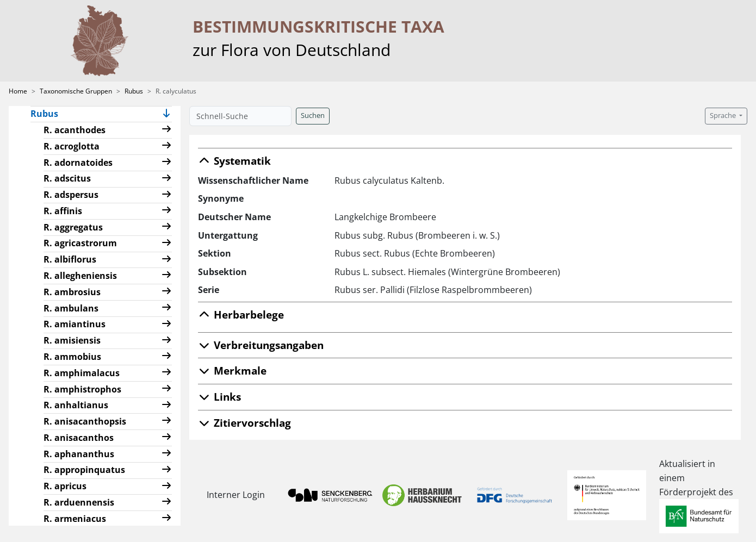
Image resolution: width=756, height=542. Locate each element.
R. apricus (65, 486)
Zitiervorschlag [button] (244, 423)
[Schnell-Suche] (240, 116)
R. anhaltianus (76, 405)
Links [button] (219, 397)
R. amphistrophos (82, 389)
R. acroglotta (72, 146)
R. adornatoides (78, 163)
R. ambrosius (72, 292)
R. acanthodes (75, 130)
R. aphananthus (79, 454)
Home (18, 91)
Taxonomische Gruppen (76, 91)
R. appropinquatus (84, 470)
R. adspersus (71, 195)
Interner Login (236, 495)
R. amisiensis (72, 340)
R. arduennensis (79, 502)
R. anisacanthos (79, 438)
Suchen (313, 116)
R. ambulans (71, 308)
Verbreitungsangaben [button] (261, 345)
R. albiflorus (70, 259)
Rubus (134, 91)
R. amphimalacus (82, 373)
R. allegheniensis (80, 276)
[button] (166, 114)
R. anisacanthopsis (85, 421)
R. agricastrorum (80, 243)
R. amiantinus (75, 324)
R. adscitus (67, 178)
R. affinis (63, 211)
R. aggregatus (73, 227)
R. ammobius (72, 357)
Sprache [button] (724, 116)
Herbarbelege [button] (241, 314)
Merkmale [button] (232, 370)
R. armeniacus (75, 519)
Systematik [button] (234, 161)
